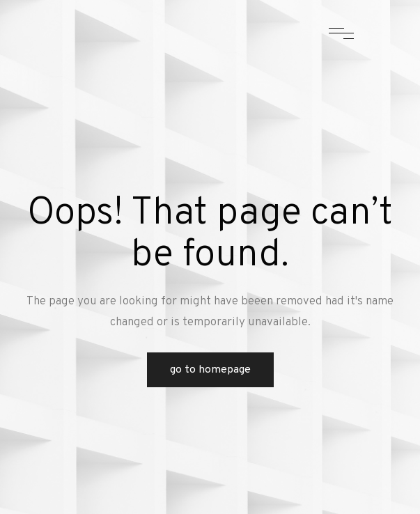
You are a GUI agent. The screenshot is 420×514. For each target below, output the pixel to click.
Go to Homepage (210, 370)
